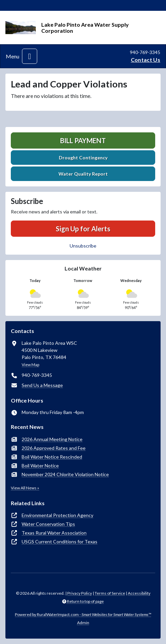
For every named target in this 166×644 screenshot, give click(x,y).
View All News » (25, 488)
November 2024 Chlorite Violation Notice (65, 474)
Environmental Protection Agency (57, 515)
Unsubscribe (83, 246)
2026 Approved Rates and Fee (54, 448)
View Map (30, 365)
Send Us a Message (42, 385)
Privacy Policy (80, 593)
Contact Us (146, 60)
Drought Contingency (83, 158)
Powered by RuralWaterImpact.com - (83, 614)
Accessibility (139, 593)
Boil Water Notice (40, 466)
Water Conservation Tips (48, 524)
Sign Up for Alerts (83, 229)
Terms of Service (110, 593)
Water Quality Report (83, 174)
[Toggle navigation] (30, 56)
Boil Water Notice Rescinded (52, 457)
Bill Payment (83, 140)
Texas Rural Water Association (54, 533)
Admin (83, 623)
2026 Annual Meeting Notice (52, 439)
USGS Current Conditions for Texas (60, 542)
